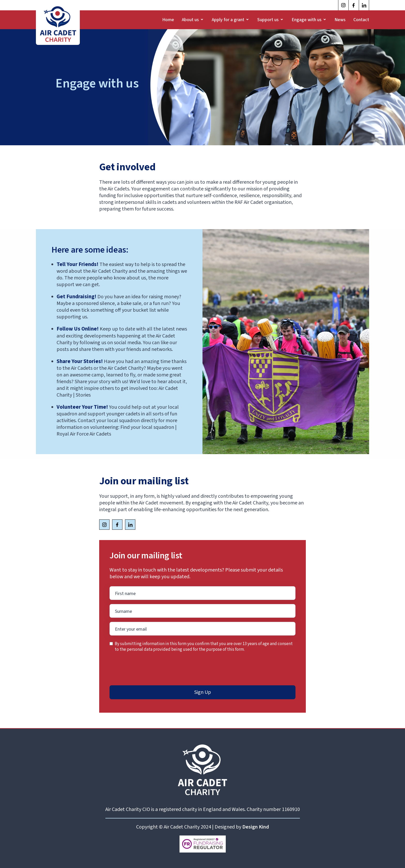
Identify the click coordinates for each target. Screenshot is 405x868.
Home (168, 20)
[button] (193, 20)
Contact (361, 20)
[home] (58, 24)
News (340, 20)
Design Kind (256, 827)
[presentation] (149, 669)
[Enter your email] (202, 593)
